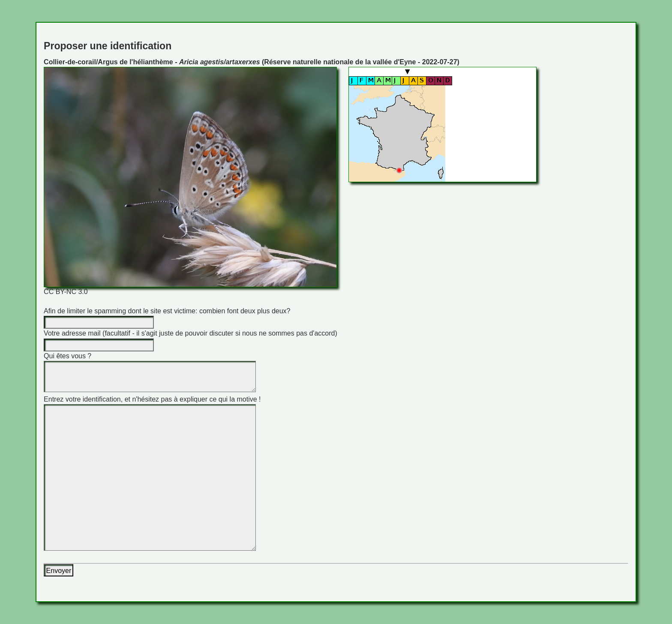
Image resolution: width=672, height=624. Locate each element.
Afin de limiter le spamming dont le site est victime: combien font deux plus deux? (167, 311)
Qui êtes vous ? (67, 356)
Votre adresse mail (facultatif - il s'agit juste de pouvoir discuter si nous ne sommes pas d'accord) (190, 333)
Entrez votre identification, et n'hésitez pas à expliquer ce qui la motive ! (152, 399)
